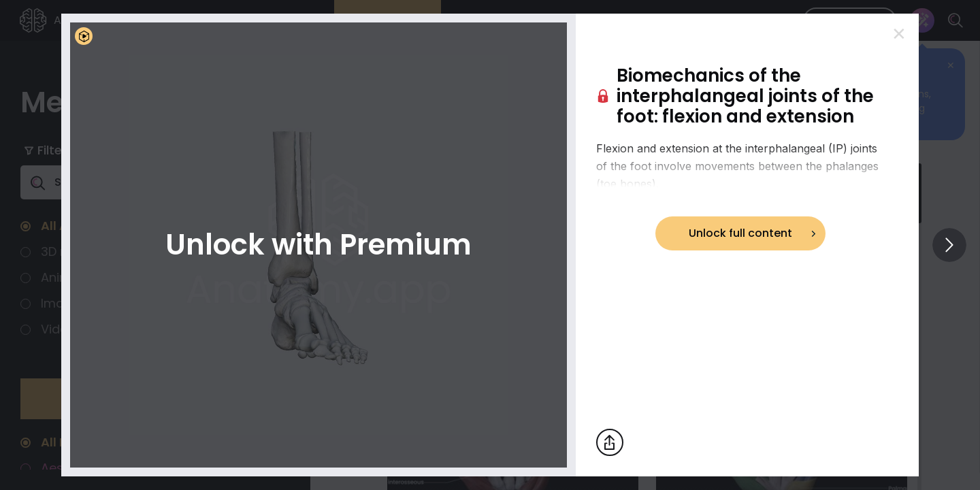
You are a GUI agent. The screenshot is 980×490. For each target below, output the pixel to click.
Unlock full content (740, 233)
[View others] (949, 245)
